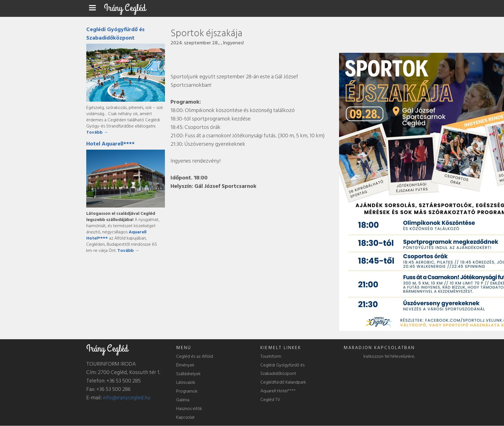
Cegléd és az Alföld (195, 356)
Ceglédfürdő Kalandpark (283, 382)
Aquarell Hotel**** (278, 391)
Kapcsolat (185, 417)
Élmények (185, 365)
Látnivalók (186, 382)
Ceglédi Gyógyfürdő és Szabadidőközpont (115, 34)
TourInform (271, 356)
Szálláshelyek (188, 374)
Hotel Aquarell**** (110, 144)
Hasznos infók (189, 409)
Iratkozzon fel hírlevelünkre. (389, 356)
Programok (187, 391)
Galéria (183, 400)
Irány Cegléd (125, 8)
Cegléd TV (270, 400)
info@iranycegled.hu (127, 398)
